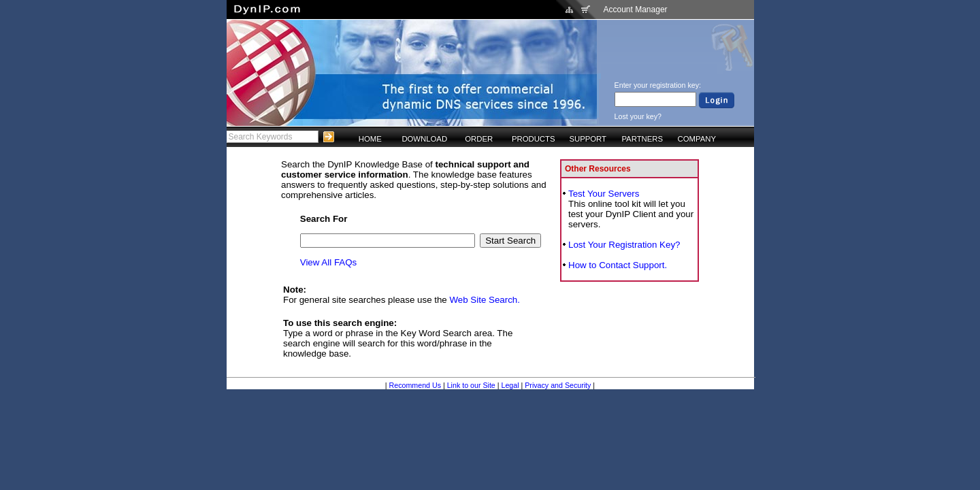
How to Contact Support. (618, 265)
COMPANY (697, 139)
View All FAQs (328, 262)
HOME (370, 139)
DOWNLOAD (424, 139)
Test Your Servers (604, 194)
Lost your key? (638, 116)
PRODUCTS (534, 139)
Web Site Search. (485, 300)
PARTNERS (642, 139)
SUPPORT (588, 139)
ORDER (479, 139)
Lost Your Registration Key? (624, 245)
